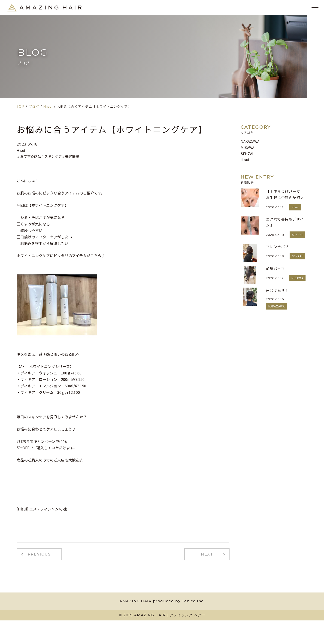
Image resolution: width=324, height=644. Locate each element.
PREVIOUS (37, 554)
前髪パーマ (276, 269)
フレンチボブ (277, 247)
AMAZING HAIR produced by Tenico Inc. (162, 600)
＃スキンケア (51, 156)
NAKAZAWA (250, 141)
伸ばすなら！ (277, 290)
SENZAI (247, 153)
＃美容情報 (70, 156)
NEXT (209, 554)
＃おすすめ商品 (29, 156)
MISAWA (247, 147)
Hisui (21, 150)
